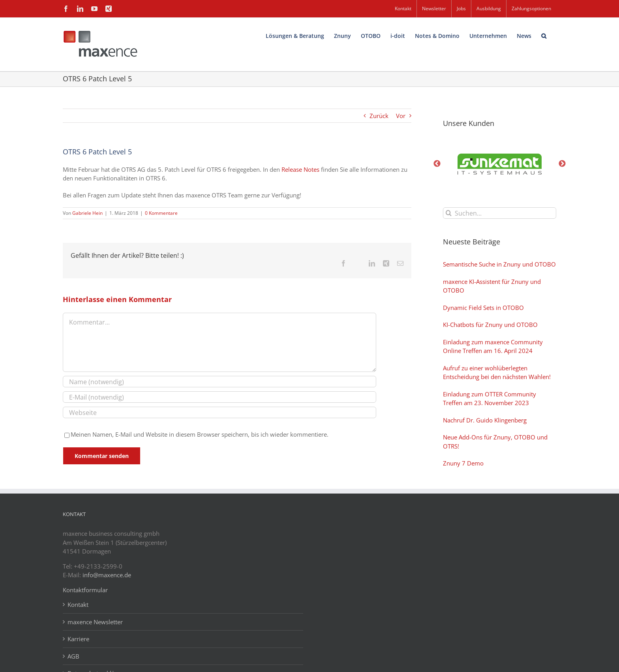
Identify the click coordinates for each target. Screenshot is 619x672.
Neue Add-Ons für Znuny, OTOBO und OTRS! (495, 442)
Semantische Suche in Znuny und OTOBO (499, 264)
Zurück (379, 116)
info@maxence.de (107, 575)
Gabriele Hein (87, 213)
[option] (500, 164)
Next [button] (562, 164)
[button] (544, 35)
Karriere (78, 639)
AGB (73, 656)
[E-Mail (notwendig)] (219, 397)
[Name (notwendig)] (219, 382)
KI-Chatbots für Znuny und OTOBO (490, 325)
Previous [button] (437, 164)
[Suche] (449, 213)
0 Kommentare (161, 213)
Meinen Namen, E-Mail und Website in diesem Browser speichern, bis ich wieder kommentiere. (200, 434)
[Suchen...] (500, 213)
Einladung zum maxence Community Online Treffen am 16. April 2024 (493, 346)
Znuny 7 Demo (463, 463)
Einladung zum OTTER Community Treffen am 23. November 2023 (490, 399)
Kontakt (78, 604)
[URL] (219, 412)
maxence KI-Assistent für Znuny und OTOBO (492, 286)
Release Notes (300, 169)
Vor (401, 116)
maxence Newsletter (95, 622)
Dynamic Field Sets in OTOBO (483, 308)
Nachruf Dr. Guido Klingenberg (485, 420)
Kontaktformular (85, 590)
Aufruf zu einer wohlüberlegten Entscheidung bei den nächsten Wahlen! (497, 373)
